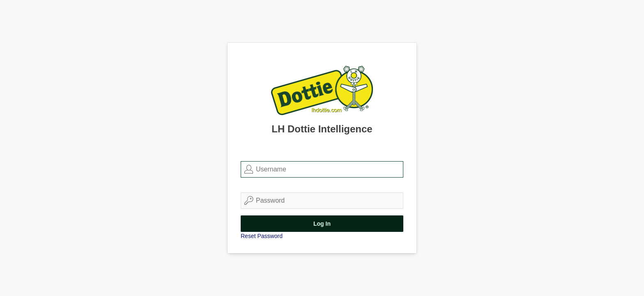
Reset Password (262, 236)
